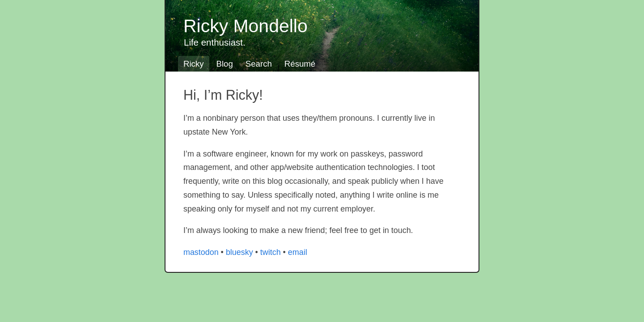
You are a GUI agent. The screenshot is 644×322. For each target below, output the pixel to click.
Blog (225, 64)
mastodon (201, 252)
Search (259, 64)
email (298, 252)
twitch (271, 252)
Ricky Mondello (246, 26)
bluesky (239, 252)
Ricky (194, 64)
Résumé (300, 64)
